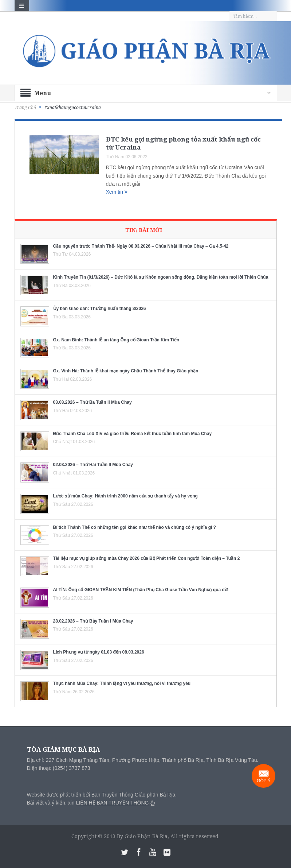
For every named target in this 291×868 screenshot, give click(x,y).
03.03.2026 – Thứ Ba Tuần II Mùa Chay (93, 402)
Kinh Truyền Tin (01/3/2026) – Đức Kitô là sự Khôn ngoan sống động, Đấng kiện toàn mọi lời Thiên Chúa (161, 277)
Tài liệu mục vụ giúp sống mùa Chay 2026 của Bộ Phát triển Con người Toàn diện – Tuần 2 (147, 558)
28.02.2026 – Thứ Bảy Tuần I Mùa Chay (93, 621)
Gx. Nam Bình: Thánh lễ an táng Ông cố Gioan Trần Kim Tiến (116, 340)
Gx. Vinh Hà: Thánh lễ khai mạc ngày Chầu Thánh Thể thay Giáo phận (126, 371)
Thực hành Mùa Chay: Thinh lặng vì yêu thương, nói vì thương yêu (122, 683)
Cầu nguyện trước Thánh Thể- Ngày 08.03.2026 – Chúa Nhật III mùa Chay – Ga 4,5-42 (141, 246)
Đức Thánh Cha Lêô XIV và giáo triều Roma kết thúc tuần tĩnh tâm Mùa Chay (133, 434)
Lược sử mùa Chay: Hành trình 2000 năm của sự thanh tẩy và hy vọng (125, 496)
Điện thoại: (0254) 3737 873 (59, 768)
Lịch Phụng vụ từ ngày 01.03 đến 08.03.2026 (99, 652)
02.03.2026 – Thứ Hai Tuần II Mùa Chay (93, 465)
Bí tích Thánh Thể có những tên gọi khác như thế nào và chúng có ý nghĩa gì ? (135, 527)
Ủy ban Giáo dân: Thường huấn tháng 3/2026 (100, 309)
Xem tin (117, 192)
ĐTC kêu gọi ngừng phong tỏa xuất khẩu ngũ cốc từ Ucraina (183, 143)
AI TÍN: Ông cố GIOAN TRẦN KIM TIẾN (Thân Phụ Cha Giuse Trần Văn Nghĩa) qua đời (141, 590)
